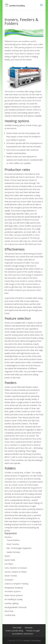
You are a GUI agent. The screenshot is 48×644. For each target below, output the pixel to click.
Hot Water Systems (13, 591)
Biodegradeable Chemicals (16, 607)
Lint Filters (9, 564)
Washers (8, 537)
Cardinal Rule (10, 615)
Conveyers (9, 580)
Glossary (29, 628)
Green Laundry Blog (14, 631)
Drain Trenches (13, 544)
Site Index (17, 628)
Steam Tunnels (11, 576)
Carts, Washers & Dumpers (16, 568)
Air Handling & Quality (14, 599)
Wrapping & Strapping (14, 588)
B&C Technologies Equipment (19, 548)
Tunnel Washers (13, 540)
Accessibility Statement (23, 634)
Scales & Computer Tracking (16, 584)
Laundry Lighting (11, 603)
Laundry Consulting (32, 640)
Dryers (7, 556)
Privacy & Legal (33, 631)
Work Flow (9, 611)
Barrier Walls (10, 560)
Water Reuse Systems (14, 595)
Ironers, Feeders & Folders (16, 572)
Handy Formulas (13, 552)
